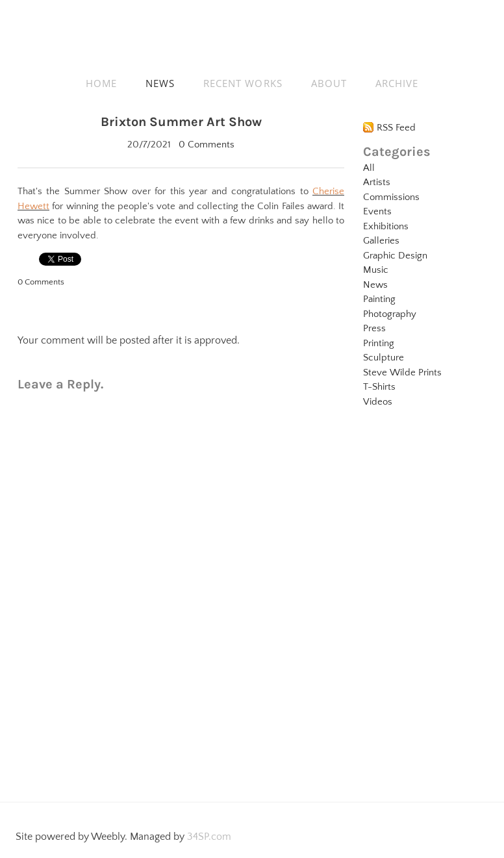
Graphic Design (395, 256)
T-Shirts (379, 387)
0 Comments (207, 145)
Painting (379, 299)
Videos (378, 402)
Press (374, 328)
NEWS (160, 83)
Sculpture (384, 358)
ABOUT (329, 83)
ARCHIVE (397, 83)
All (369, 168)
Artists (377, 182)
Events (377, 211)
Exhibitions (386, 226)
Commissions (391, 197)
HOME (101, 83)
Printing (379, 343)
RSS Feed (396, 128)
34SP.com (209, 837)
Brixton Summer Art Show (181, 122)
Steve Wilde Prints (402, 372)
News (375, 285)
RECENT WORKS (243, 83)
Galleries (381, 241)
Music (376, 270)
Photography (390, 314)
